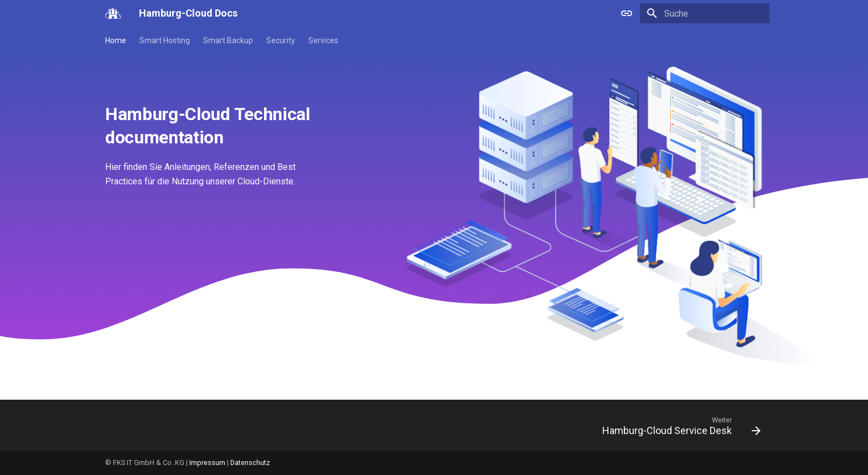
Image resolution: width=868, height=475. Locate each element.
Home (116, 40)
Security (281, 40)
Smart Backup (228, 40)
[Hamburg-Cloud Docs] (113, 13)
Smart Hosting (165, 40)
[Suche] (705, 13)
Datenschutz (250, 463)
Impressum (207, 463)
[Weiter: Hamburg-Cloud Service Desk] (678, 428)
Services (323, 40)
